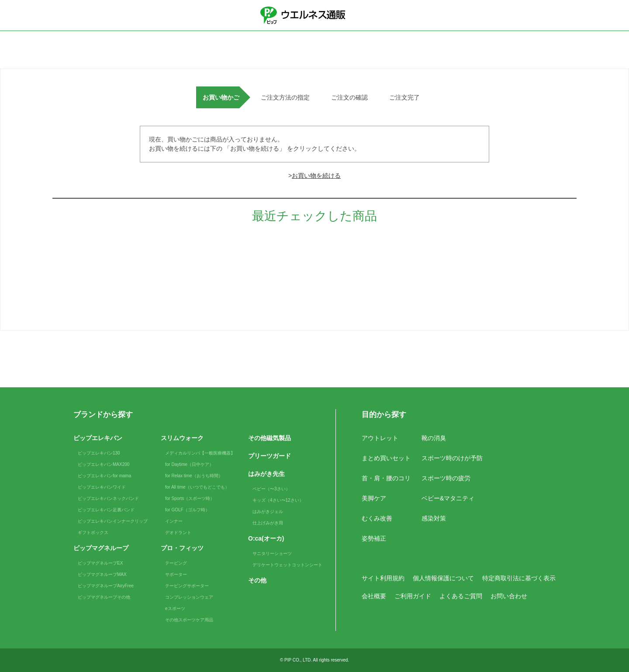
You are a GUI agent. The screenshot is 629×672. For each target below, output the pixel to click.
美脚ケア (374, 498)
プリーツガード (270, 456)
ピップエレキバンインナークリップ (113, 521)
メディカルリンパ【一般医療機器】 (200, 453)
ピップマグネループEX (100, 563)
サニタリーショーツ (272, 553)
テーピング (176, 563)
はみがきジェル (268, 512)
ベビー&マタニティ (448, 498)
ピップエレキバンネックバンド (108, 498)
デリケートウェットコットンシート (287, 565)
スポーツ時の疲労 (446, 478)
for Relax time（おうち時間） (194, 476)
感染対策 (434, 518)
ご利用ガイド (413, 596)
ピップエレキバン (98, 438)
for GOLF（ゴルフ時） (187, 510)
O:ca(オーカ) (266, 538)
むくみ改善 (377, 518)
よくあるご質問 (461, 596)
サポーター (176, 574)
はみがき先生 (266, 474)
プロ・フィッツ (182, 548)
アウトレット (380, 438)
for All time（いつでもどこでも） (197, 487)
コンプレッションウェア (189, 597)
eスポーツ (175, 608)
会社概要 (374, 596)
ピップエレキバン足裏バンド (106, 510)
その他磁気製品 (270, 438)
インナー (174, 521)
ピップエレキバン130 (99, 453)
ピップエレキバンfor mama (104, 476)
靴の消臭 (434, 438)
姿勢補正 (374, 538)
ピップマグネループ (101, 548)
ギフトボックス (93, 532)
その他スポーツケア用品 (189, 620)
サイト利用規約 (383, 578)
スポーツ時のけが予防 (452, 458)
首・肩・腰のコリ (386, 478)
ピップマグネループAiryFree (106, 586)
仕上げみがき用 (268, 523)
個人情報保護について (443, 578)
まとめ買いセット (386, 458)
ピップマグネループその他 (104, 597)
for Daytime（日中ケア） (189, 464)
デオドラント (178, 532)
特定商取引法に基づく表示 (519, 578)
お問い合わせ (509, 596)
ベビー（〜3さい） (271, 489)
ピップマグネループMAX (102, 574)
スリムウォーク (182, 438)
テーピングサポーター (187, 586)
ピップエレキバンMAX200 (104, 464)
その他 (257, 580)
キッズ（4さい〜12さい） (278, 500)
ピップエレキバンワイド (102, 487)
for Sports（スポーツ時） (190, 498)
